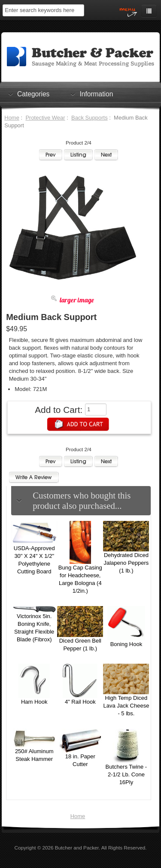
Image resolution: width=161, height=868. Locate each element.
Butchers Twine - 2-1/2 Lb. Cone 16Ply (126, 774)
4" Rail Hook (80, 702)
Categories (33, 94)
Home (12, 118)
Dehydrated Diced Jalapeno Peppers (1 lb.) (126, 563)
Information (96, 94)
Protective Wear (45, 118)
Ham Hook (34, 702)
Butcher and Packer (77, 848)
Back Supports (90, 118)
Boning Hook (126, 644)
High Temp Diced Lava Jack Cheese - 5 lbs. (126, 706)
